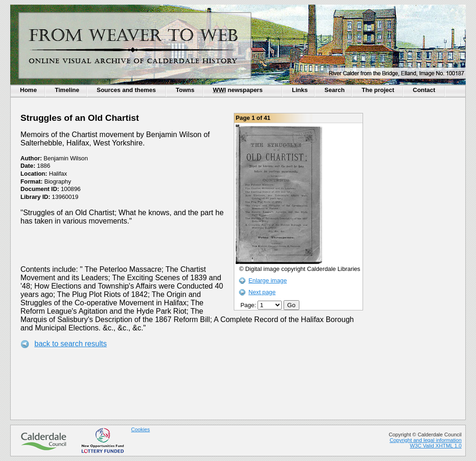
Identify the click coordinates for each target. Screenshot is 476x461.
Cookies (140, 429)
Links (300, 90)
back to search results (71, 344)
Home (28, 90)
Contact (424, 90)
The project (378, 90)
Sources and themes (126, 90)
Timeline (67, 90)
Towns (185, 90)
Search (334, 90)
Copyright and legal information (426, 440)
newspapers (238, 90)
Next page (262, 292)
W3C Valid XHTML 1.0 (436, 446)
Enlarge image (268, 280)
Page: (262, 305)
